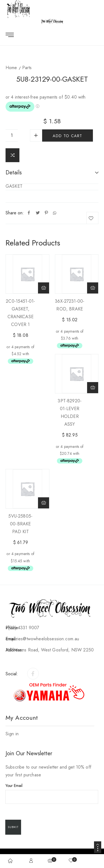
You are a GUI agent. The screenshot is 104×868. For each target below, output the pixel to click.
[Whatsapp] (55, 213)
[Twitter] (38, 213)
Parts (27, 68)
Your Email (52, 793)
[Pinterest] (46, 213)
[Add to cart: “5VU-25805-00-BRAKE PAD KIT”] (44, 503)
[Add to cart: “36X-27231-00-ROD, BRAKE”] (93, 288)
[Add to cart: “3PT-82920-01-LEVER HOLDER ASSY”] (93, 388)
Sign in (12, 734)
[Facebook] (29, 213)
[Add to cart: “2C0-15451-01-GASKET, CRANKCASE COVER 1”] (44, 288)
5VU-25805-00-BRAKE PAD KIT (20, 524)
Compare (12, 155)
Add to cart (67, 136)
